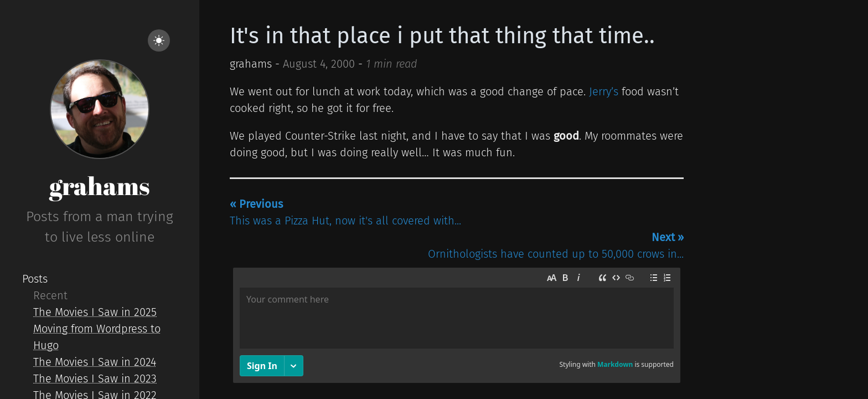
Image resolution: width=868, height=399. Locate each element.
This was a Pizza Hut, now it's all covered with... (345, 212)
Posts (35, 279)
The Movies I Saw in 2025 (95, 312)
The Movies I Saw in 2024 (95, 362)
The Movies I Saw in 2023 (95, 378)
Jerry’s (604, 91)
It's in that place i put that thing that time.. (442, 36)
